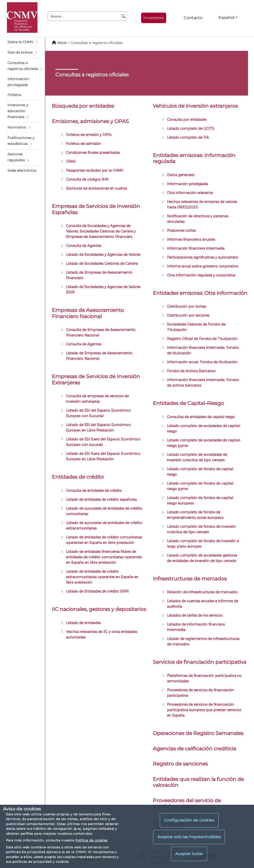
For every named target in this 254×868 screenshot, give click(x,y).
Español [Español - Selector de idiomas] (226, 17)
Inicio (62, 43)
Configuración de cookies (189, 820)
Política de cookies (91, 840)
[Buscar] (123, 16)
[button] (24, 42)
